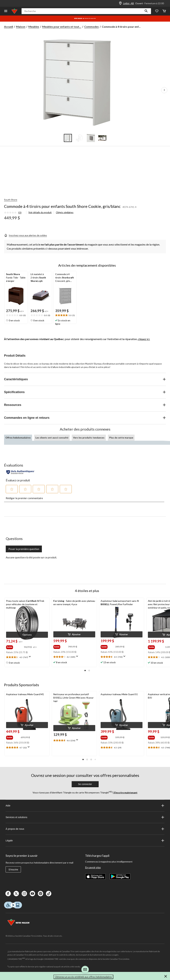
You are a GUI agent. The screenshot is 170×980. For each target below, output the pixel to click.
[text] (16, 315)
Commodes (91, 27)
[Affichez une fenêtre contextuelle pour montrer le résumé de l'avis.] (31, 658)
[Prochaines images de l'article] (164, 90)
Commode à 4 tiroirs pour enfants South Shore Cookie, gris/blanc (62, 206)
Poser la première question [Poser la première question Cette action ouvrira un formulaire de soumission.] (24, 549)
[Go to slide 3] (91, 138)
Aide (85, 806)
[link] (14, 213)
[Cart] (164, 11)
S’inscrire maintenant (125, 792)
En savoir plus (93, 867)
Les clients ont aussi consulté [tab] (52, 438)
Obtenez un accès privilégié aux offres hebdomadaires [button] (83, 977)
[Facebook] (8, 894)
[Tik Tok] (49, 894)
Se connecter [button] (85, 784)
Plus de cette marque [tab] (121, 438)
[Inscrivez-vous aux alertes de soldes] (25, 235)
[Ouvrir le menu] (6, 11)
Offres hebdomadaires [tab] (18, 438)
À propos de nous (85, 829)
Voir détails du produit (40, 212)
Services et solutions (85, 817)
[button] (146, 11)
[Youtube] (32, 894)
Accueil (9, 27)
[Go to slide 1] (68, 138)
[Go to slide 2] (79, 138)
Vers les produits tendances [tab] (89, 438)
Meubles (34, 27)
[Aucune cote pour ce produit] (11, 213)
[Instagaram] (24, 894)
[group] (15, 647)
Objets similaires (65, 212)
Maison (21, 27)
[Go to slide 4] (102, 138)
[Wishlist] (157, 11)
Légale (85, 841)
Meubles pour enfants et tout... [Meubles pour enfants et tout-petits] (62, 27)
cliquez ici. (144, 339)
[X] (16, 894)
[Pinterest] (41, 894)
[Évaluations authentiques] (21, 472)
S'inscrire (13, 870)
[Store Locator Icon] (120, 3)
